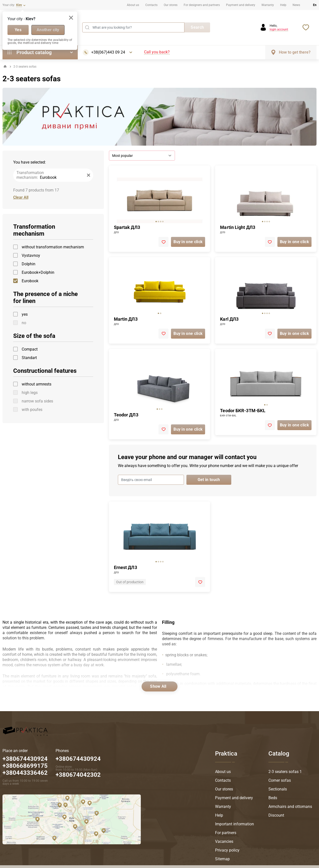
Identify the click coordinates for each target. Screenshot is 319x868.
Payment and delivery (241, 5)
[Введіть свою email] (151, 480)
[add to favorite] (163, 242)
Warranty (268, 5)
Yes (18, 30)
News (296, 5)
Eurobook (30, 281)
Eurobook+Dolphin (38, 272)
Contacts (151, 5)
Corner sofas (280, 780)
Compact (30, 349)
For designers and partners (202, 5)
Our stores (171, 5)
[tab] (156, 222)
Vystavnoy (31, 255)
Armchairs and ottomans (290, 807)
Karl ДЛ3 (229, 319)
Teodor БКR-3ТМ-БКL (243, 411)
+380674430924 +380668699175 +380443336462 (25, 766)
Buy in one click (188, 242)
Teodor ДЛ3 (126, 415)
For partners (226, 833)
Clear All (21, 197)
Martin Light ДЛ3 (238, 227)
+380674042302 (78, 775)
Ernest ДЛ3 (125, 567)
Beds (273, 798)
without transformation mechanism (53, 247)
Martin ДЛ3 (126, 319)
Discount (276, 815)
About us (133, 5)
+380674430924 (78, 759)
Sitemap (222, 859)
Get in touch (209, 480)
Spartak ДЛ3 (127, 227)
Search (197, 27)
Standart (29, 358)
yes (25, 314)
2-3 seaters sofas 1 (285, 772)
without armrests (37, 384)
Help (283, 5)
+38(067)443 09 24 (108, 52)
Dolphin (29, 264)
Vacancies (224, 841)
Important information (235, 824)
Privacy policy (227, 850)
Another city (48, 30)
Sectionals (278, 789)
